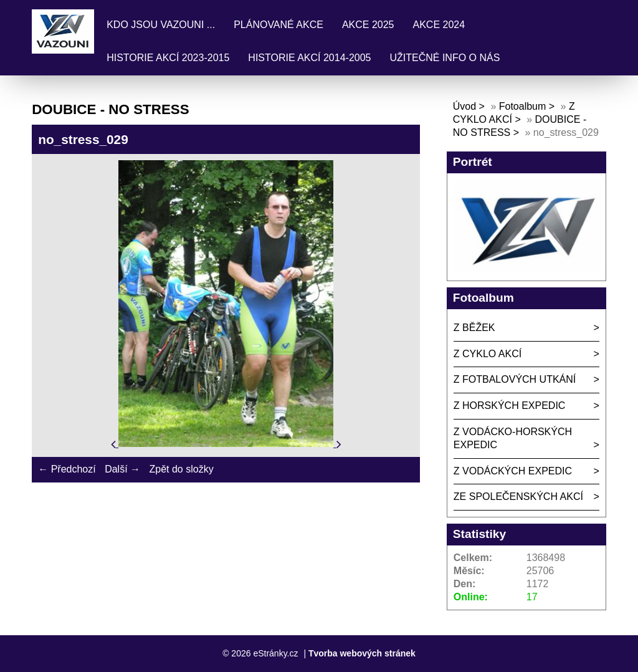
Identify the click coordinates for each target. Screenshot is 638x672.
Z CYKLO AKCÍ (488, 354)
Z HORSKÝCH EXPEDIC (510, 406)
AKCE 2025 (368, 25)
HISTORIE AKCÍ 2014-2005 (309, 58)
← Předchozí (67, 469)
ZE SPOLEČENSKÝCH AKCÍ (518, 497)
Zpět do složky (181, 469)
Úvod (464, 106)
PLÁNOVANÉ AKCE (279, 25)
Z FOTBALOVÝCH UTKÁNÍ (515, 379)
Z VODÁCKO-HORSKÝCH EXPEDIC (513, 438)
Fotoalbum (523, 106)
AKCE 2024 (439, 25)
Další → (122, 469)
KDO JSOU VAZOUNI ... (161, 25)
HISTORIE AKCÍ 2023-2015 (168, 58)
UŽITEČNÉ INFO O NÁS (445, 58)
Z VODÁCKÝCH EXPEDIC (513, 471)
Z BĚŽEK (474, 328)
